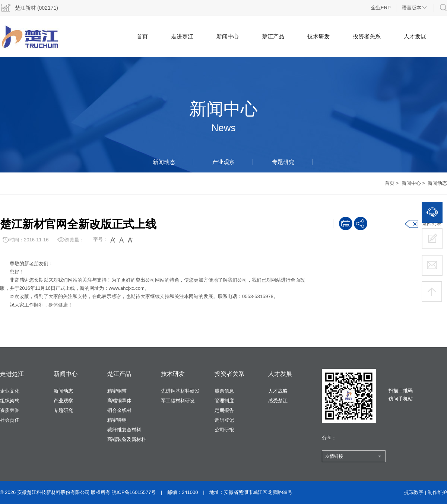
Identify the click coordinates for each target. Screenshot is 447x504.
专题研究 (283, 162)
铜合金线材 (119, 410)
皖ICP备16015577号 (134, 492)
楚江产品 (273, 36)
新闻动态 (164, 162)
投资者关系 (367, 36)
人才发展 (415, 36)
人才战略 (278, 391)
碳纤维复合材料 (124, 430)
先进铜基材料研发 (180, 391)
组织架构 (10, 401)
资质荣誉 (10, 410)
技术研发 (318, 36)
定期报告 (224, 410)
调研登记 (224, 420)
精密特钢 (117, 420)
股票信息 (224, 391)
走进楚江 (182, 36)
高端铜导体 (119, 401)
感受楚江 (278, 401)
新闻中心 (228, 36)
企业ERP (381, 8)
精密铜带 (117, 391)
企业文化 (10, 391)
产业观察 (223, 162)
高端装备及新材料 (127, 439)
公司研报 (224, 430)
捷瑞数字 (414, 492)
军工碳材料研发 (178, 401)
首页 (142, 36)
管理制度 (224, 401)
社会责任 (10, 420)
